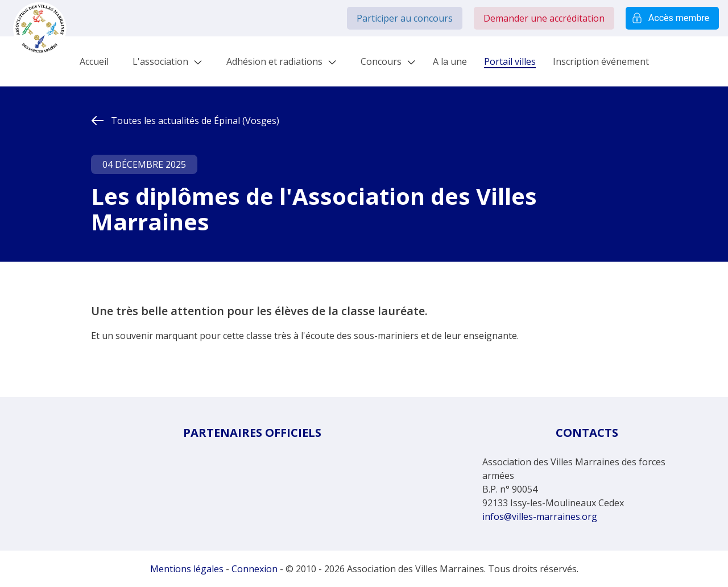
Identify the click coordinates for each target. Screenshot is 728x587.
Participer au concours (405, 18)
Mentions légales (187, 569)
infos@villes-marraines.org (540, 516)
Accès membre (672, 18)
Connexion (255, 569)
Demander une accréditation (544, 18)
